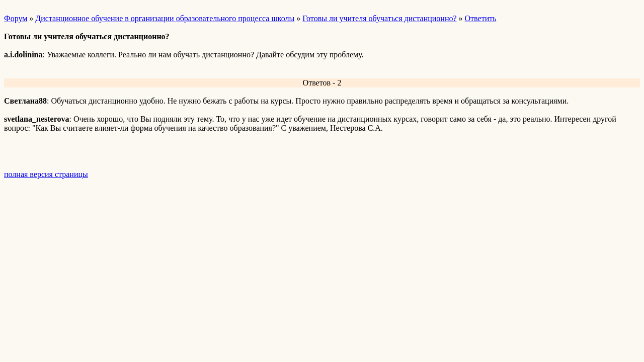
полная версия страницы (46, 174)
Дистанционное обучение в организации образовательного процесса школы (165, 18)
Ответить (481, 18)
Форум (16, 18)
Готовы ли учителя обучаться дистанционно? (379, 18)
